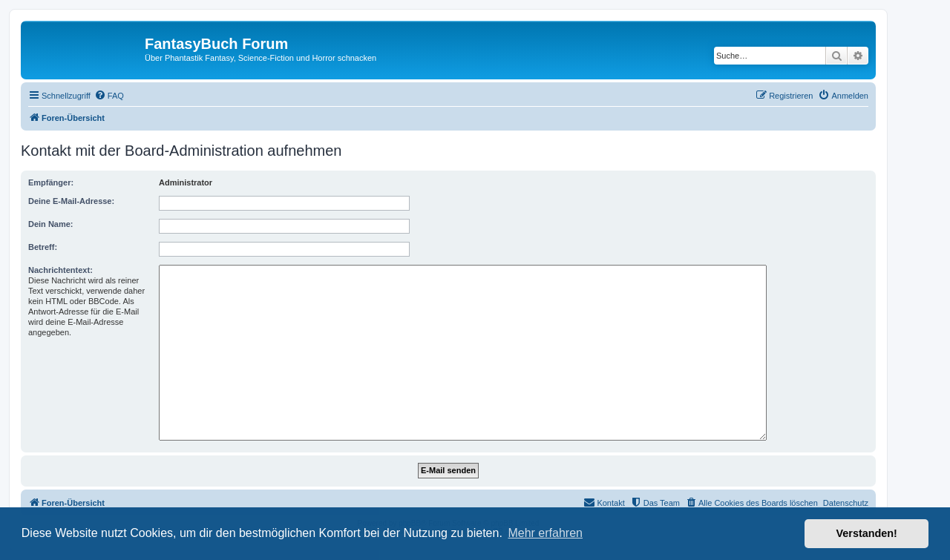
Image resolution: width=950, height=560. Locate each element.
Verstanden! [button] (867, 533)
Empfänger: (51, 182)
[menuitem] (109, 96)
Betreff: (43, 247)
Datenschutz (846, 503)
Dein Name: (51, 224)
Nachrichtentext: (60, 270)
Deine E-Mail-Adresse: (71, 201)
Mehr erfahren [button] (545, 533)
